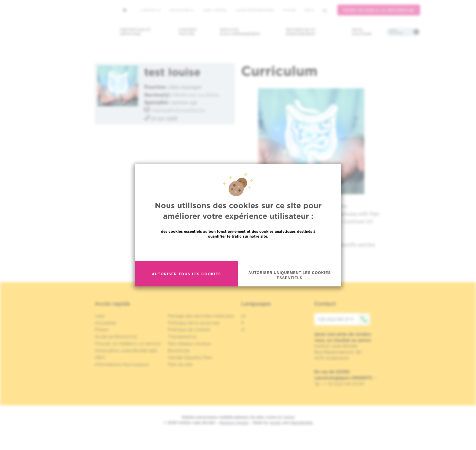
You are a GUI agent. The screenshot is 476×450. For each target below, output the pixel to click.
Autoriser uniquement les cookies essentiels (290, 275)
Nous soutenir (362, 32)
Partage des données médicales (201, 316)
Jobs (100, 316)
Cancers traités (187, 32)
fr (309, 10)
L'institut (150, 10)
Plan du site (180, 364)
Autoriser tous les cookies (186, 274)
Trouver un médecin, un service (128, 343)
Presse (102, 330)
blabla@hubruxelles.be (179, 110)
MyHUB (289, 10)
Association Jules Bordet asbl (126, 350)
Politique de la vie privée (194, 323)
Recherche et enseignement (301, 32)
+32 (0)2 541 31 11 (344, 319)
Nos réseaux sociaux (189, 343)
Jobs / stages (214, 10)
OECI (100, 357)
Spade (275, 423)
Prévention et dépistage (135, 32)
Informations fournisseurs (122, 364)
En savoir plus (238, 249)
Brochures (179, 350)
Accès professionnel (255, 10)
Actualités (182, 10)
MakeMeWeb (302, 423)
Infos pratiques (396, 32)
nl (243, 330)
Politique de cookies (189, 330)
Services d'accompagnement (240, 32)
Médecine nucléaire (197, 95)
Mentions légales (234, 423)
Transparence (182, 337)
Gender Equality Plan (190, 357)
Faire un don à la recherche (379, 10)
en (244, 316)
